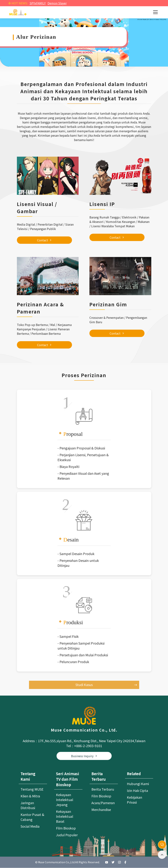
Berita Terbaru (103, 789)
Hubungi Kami (138, 784)
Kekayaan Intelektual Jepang (65, 800)
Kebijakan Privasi (134, 800)
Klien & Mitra (30, 796)
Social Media (30, 826)
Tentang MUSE (32, 789)
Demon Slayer (57, 3)
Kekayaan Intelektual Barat (65, 816)
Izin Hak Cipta (137, 791)
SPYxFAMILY (38, 3)
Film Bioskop (66, 828)
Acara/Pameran (103, 803)
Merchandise (101, 810)
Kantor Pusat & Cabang (32, 817)
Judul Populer (67, 835)
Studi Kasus (106, 685)
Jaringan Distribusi (28, 805)
